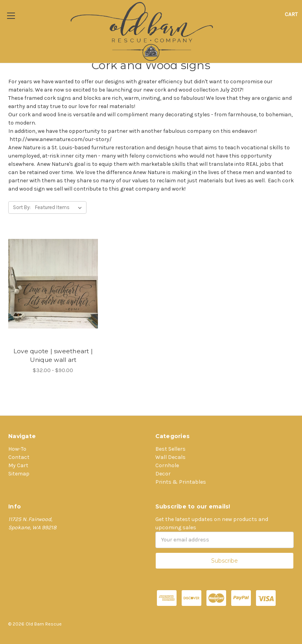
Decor (163, 474)
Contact (19, 457)
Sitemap (19, 474)
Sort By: (22, 207)
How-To (17, 449)
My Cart (18, 465)
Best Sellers (170, 449)
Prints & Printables (181, 482)
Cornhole (167, 465)
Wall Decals (170, 457)
